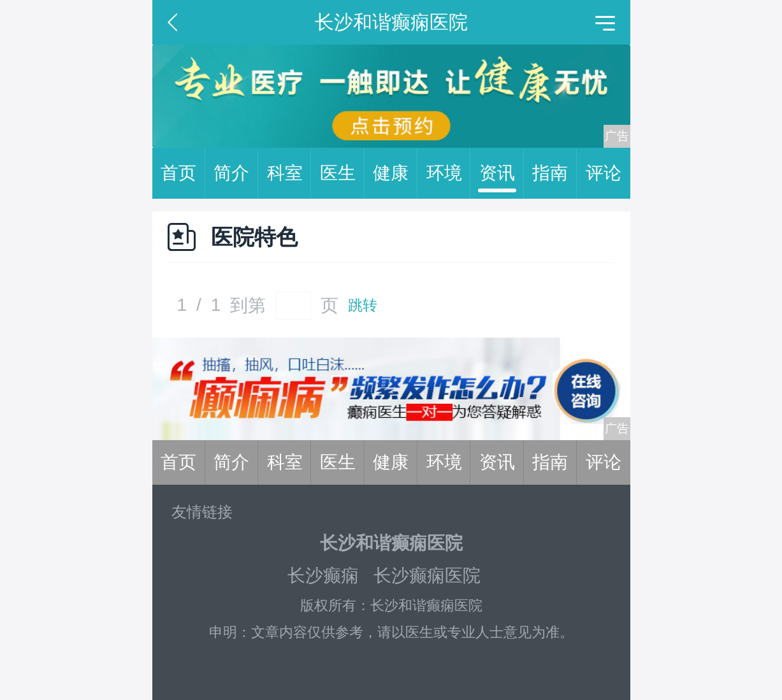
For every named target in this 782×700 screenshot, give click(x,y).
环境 (449, 173)
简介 (236, 173)
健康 (395, 173)
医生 (342, 173)
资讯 (502, 173)
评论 (604, 173)
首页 (183, 173)
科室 (289, 173)
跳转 (363, 305)
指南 (554, 173)
